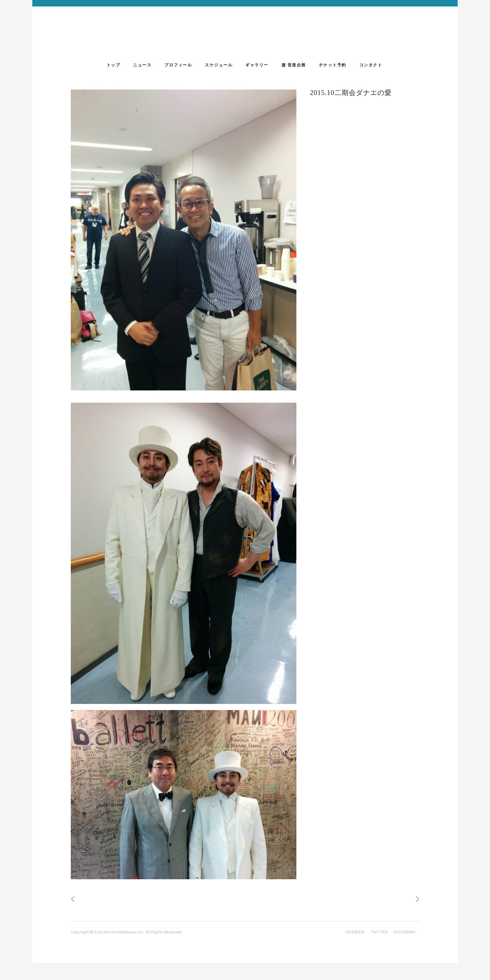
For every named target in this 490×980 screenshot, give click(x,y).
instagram (404, 932)
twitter (379, 932)
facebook (355, 932)
